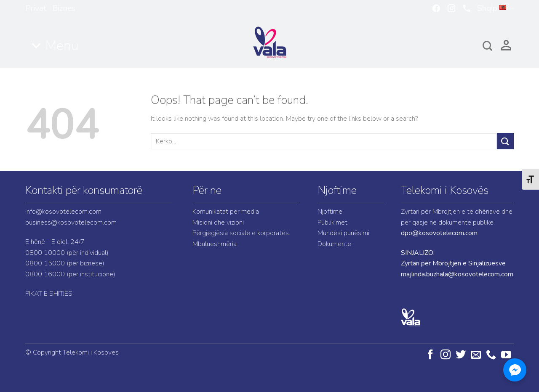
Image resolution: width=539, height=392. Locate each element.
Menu (62, 46)
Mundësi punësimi (343, 233)
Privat (36, 8)
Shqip (495, 8)
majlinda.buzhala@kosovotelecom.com (457, 274)
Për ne (207, 190)
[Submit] (505, 141)
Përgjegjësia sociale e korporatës (241, 233)
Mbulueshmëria (215, 244)
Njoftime (337, 190)
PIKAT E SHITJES (49, 294)
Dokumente (334, 244)
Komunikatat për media (226, 212)
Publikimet (332, 222)
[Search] (487, 46)
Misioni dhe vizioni (218, 222)
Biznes (64, 8)
